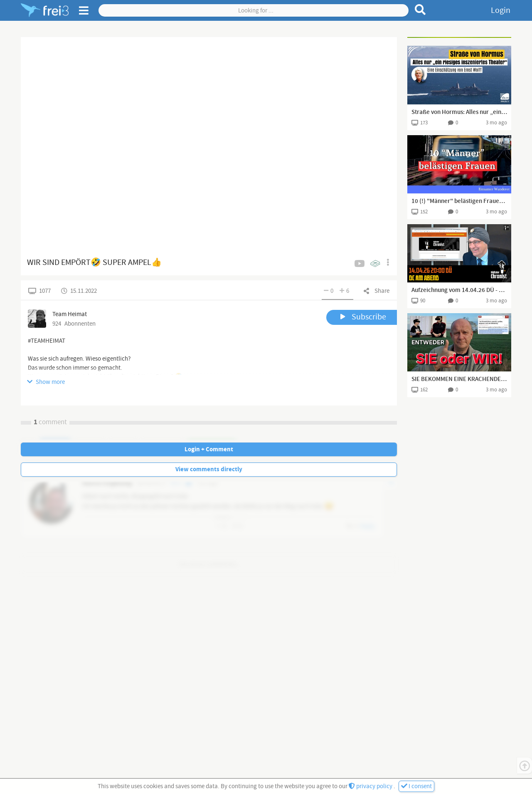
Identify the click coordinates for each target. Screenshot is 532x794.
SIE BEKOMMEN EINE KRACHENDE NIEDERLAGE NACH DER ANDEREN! (459, 379)
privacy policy (371, 786)
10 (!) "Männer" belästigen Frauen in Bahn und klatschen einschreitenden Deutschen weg (459, 201)
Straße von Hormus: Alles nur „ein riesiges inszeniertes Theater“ (459, 112)
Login (501, 10)
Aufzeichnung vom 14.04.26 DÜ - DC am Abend (459, 290)
